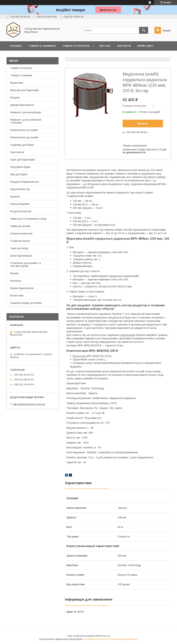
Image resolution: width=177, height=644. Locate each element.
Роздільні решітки (21, 211)
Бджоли (15, 197)
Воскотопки (17, 295)
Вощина (15, 98)
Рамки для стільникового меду (28, 219)
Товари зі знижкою (42, 46)
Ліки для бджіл (19, 174)
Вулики (14, 273)
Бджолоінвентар (20, 189)
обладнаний (128, 335)
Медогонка (79, 356)
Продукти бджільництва (24, 182)
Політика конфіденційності (124, 639)
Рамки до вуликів (20, 226)
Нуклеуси (16, 281)
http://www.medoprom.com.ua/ (29, 404)
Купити (143, 123)
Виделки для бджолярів (24, 90)
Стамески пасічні (20, 241)
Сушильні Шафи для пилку (26, 303)
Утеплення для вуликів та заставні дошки (25, 264)
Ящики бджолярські (22, 288)
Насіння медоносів (21, 233)
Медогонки (17, 83)
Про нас (105, 46)
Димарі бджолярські (22, 105)
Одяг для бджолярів (22, 160)
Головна (16, 46)
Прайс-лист (146, 46)
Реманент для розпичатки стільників (26, 121)
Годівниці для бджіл (22, 145)
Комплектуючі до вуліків (24, 137)
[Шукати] (144, 30)
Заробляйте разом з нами (28, 55)
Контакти (124, 46)
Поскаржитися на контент (96, 639)
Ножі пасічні (17, 152)
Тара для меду (19, 248)
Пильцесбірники (20, 204)
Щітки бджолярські (21, 256)
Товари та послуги (76, 46)
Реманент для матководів (26, 112)
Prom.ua (106, 636)
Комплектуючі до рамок (24, 130)
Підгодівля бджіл (20, 167)
